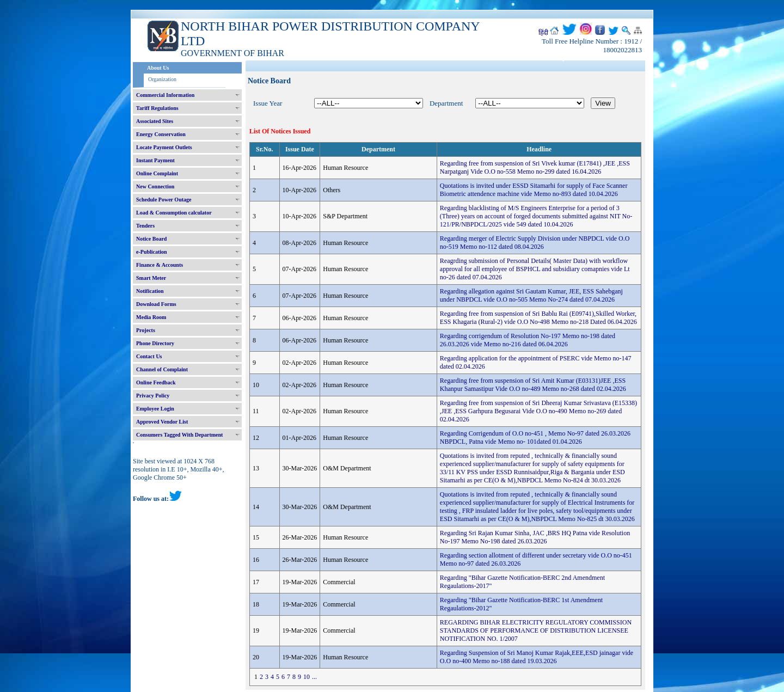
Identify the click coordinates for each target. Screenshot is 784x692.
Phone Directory (155, 343)
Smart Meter (151, 278)
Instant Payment (155, 160)
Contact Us (149, 356)
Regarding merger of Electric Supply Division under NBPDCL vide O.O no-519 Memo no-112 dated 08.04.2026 (535, 243)
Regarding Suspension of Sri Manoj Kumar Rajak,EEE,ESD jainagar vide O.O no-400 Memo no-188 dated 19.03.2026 (537, 657)
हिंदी (543, 33)
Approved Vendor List (162, 422)
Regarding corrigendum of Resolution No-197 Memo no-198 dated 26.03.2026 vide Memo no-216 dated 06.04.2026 (528, 340)
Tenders (145, 226)
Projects (146, 330)
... (314, 677)
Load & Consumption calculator (174, 213)
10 (307, 677)
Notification (150, 291)
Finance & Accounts (160, 265)
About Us (158, 68)
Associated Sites (155, 121)
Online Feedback (156, 382)
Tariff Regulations (157, 108)
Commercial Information (165, 95)
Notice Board (151, 239)
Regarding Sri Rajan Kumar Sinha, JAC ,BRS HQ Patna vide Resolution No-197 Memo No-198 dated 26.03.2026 (535, 537)
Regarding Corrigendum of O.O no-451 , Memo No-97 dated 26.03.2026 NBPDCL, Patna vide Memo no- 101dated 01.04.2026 (535, 437)
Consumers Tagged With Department (179, 435)
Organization (162, 79)
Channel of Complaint (162, 369)
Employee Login (155, 409)
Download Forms (156, 304)
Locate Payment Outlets (164, 147)
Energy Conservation (161, 134)
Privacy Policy (153, 396)
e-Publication (152, 252)
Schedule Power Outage (164, 200)
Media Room (151, 317)
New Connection (155, 186)
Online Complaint (157, 173)
